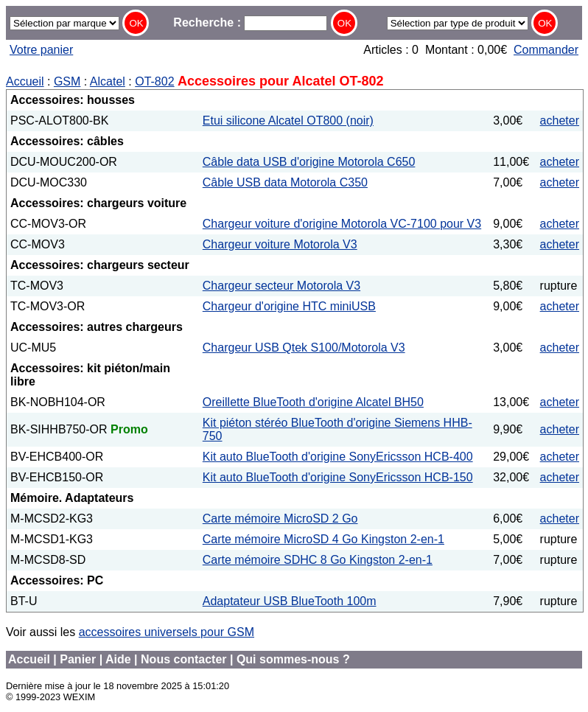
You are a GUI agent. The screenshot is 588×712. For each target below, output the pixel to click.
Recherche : (250, 22)
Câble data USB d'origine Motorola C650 (309, 162)
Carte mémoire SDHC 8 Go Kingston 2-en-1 (318, 560)
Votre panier (41, 50)
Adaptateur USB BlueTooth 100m (290, 601)
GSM (67, 81)
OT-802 (154, 81)
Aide (118, 659)
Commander (546, 50)
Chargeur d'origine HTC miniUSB (289, 306)
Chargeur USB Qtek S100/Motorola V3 (304, 348)
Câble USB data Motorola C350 (285, 182)
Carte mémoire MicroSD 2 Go (280, 519)
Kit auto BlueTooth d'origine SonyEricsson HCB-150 (338, 477)
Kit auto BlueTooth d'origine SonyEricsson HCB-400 (338, 457)
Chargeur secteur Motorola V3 (281, 286)
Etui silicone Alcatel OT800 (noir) (288, 121)
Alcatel (108, 81)
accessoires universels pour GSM (167, 632)
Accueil (25, 81)
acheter (560, 121)
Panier (78, 659)
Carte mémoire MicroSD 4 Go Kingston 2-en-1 (323, 539)
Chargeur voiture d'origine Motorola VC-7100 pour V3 (342, 224)
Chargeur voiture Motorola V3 (280, 244)
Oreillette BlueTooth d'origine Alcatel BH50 (313, 402)
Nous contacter (183, 659)
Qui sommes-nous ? (293, 659)
